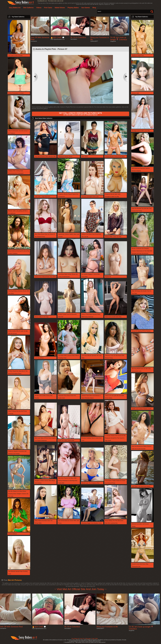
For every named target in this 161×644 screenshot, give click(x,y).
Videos (39, 8)
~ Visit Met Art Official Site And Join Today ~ (80, 589)
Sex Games (86, 8)
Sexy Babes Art (75, 639)
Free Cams (48, 8)
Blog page (88, 639)
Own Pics (82, 639)
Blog (94, 8)
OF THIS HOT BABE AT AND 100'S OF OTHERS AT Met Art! (80, 114)
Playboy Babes (73, 8)
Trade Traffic (95, 639)
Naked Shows (60, 8)
